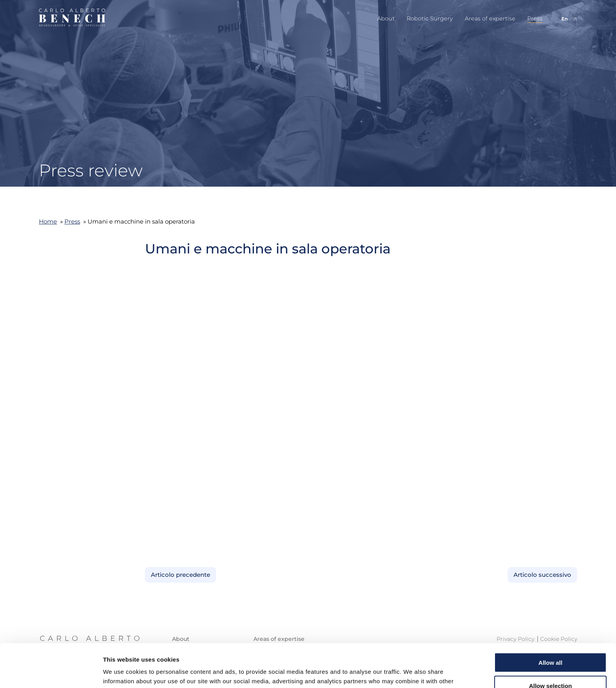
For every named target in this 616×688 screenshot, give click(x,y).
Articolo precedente (181, 575)
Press (535, 18)
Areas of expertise (490, 18)
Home (48, 221)
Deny (551, 665)
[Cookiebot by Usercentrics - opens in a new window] (51, 673)
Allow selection (550, 642)
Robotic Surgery (430, 18)
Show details (412, 672)
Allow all (551, 619)
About (386, 18)
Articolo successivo (542, 575)
